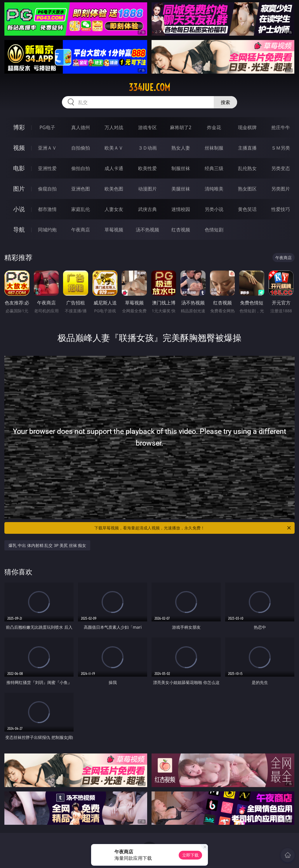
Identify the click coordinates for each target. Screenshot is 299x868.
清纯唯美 (214, 189)
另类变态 (281, 168)
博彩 (19, 127)
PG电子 (47, 127)
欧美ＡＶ (114, 148)
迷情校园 (181, 209)
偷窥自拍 (47, 189)
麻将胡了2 (181, 127)
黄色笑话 (247, 209)
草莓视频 (114, 230)
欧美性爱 (147, 168)
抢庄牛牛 (281, 127)
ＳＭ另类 (281, 148)
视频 (19, 148)
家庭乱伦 (81, 209)
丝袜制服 (214, 148)
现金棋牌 (247, 127)
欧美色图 (114, 189)
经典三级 (214, 168)
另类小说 (214, 209)
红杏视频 (181, 230)
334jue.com (149, 87)
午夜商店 (81, 230)
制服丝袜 (181, 168)
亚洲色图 (81, 189)
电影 (19, 168)
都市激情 (47, 209)
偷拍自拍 (81, 168)
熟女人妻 (181, 148)
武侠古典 (147, 209)
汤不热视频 (147, 230)
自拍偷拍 (81, 148)
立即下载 (190, 855)
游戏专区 (147, 127)
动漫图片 (147, 189)
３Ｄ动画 (147, 148)
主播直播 (247, 148)
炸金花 (214, 127)
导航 (19, 229)
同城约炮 (47, 230)
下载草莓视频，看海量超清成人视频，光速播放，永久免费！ (193, 528)
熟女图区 (247, 189)
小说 (19, 209)
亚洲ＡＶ (47, 148)
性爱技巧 (281, 209)
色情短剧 (214, 230)
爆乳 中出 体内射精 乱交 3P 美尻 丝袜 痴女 (47, 545)
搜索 (225, 102)
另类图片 (281, 189)
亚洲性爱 (47, 168)
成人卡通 (114, 168)
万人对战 (114, 127)
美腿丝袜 (181, 189)
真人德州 (81, 127)
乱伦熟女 (247, 168)
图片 (19, 189)
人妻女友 (114, 209)
